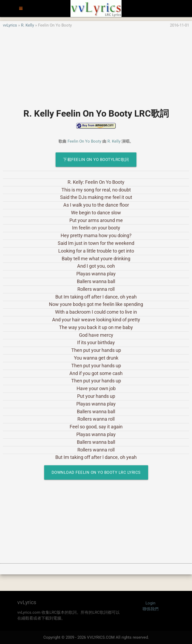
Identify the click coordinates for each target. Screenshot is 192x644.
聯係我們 (151, 609)
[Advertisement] (96, 66)
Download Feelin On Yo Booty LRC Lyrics (96, 472)
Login (150, 603)
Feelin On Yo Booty (84, 141)
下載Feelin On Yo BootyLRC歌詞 (96, 160)
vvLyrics (10, 25)
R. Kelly (28, 25)
